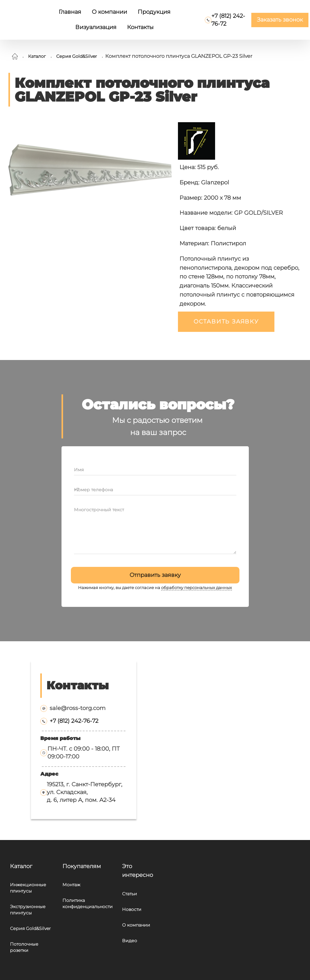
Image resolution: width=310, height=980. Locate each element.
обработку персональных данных (197, 588)
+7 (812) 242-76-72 (74, 721)
